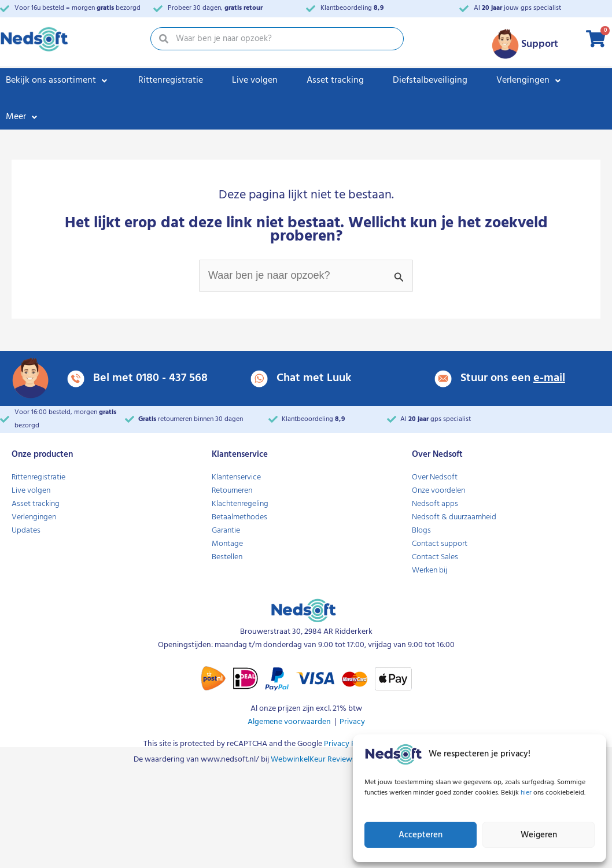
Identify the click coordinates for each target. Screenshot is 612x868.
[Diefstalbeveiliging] (430, 81)
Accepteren (421, 835)
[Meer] (23, 117)
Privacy (352, 722)
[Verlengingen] (530, 81)
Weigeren (539, 835)
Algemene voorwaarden (289, 722)
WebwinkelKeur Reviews (313, 760)
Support (540, 44)
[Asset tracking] (335, 81)
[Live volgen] (255, 81)
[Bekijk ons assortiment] (58, 81)
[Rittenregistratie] (171, 81)
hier (527, 793)
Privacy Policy (347, 744)
